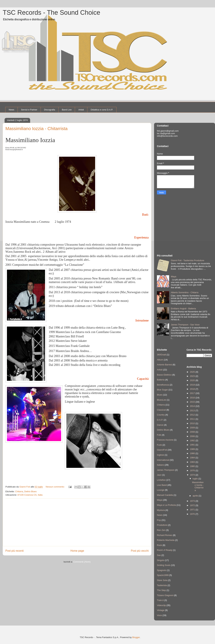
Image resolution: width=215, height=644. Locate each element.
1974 (193, 475)
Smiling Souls (164, 565)
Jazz (159, 475)
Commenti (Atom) (82, 562)
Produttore (162, 525)
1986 (193, 453)
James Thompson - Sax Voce (185, 325)
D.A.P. (160, 420)
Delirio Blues (30, 491)
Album (160, 360)
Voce (159, 615)
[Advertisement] (77, 522)
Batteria (161, 380)
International (163, 460)
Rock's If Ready (165, 550)
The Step (161, 590)
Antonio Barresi (164, 365)
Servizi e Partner (29, 110)
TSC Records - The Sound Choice (51, 13)
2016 (193, 398)
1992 (193, 440)
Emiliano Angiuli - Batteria (183, 309)
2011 (193, 419)
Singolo (161, 560)
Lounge (161, 490)
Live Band (162, 485)
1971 (193, 510)
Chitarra (19, 491)
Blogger (136, 637)
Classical (161, 410)
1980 (193, 466)
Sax (159, 555)
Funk (159, 445)
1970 (193, 514)
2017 (193, 393)
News (12, 110)
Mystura (161, 510)
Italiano (160, 465)
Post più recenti (14, 551)
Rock (159, 545)
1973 (193, 501)
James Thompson (166, 470)
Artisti (81, 110)
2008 (193, 432)
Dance (160, 425)
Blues (160, 395)
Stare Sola (162, 580)
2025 (193, 372)
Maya (174, 277)
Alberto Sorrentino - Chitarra (185, 292)
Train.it (160, 600)
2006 (193, 436)
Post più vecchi (140, 551)
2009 (193, 428)
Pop (159, 520)
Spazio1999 (163, 575)
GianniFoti (162, 450)
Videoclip (161, 605)
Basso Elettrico (164, 375)
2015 (193, 402)
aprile (196, 496)
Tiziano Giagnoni (165, 595)
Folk (159, 435)
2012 (193, 415)
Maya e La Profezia (166, 505)
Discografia (50, 110)
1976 (193, 470)
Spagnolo (162, 570)
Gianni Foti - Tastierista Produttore (187, 260)
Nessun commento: (56, 487)
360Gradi (161, 355)
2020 (193, 380)
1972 (193, 505)
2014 (193, 406)
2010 (193, 423)
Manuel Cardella (165, 495)
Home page (77, 551)
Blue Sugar (162, 390)
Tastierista (162, 585)
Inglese (160, 455)
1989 (193, 449)
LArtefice (161, 480)
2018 (193, 389)
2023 (193, 376)
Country (161, 415)
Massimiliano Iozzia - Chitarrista (36, 129)
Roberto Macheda (166, 540)
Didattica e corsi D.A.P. (102, 110)
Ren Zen (161, 530)
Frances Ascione (165, 440)
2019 (193, 385)
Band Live (67, 110)
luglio (196, 479)
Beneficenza (163, 385)
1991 (193, 445)
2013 (193, 411)
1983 (193, 462)
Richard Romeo (165, 535)
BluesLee (162, 400)
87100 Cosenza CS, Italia (30, 495)
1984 (193, 458)
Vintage (161, 610)
